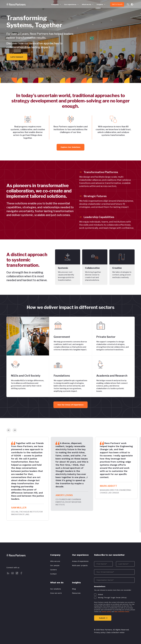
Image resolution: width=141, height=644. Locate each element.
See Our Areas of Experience (70, 405)
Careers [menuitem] (53, 570)
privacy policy (106, 612)
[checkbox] (114, 596)
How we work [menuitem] (56, 593)
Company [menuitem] (55, 4)
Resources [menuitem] (76, 593)
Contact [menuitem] (53, 574)
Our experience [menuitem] (70, 4)
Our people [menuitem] (55, 565)
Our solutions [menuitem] (56, 589)
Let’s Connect (17, 57)
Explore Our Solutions (70, 147)
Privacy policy (100, 633)
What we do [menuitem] (86, 4)
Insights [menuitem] (100, 4)
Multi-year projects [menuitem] (80, 565)
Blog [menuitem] (74, 589)
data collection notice (122, 612)
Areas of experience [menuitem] (80, 561)
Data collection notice (116, 633)
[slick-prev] (9, 430)
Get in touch (117, 4)
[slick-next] (15, 430)
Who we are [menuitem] (55, 561)
